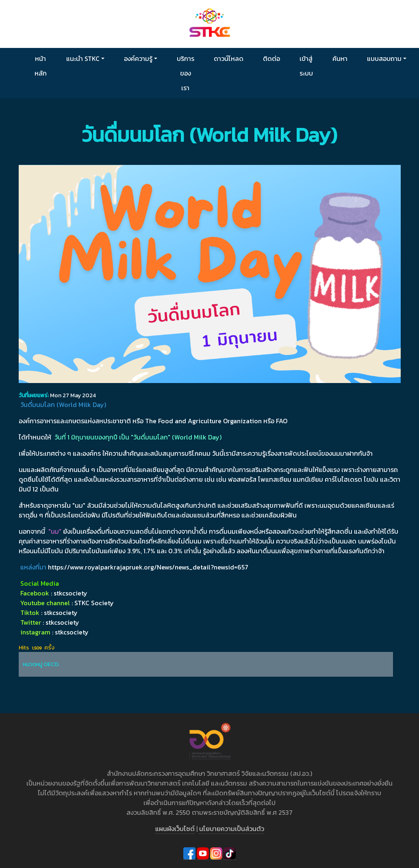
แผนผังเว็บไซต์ (175, 829)
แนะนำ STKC (83, 58)
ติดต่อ (271, 58)
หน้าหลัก (41, 66)
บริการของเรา (186, 73)
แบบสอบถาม (384, 58)
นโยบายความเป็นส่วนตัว (232, 829)
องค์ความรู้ (138, 58)
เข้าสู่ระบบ (306, 66)
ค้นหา (340, 58)
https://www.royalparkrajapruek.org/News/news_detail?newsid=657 (148, 567)
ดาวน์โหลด (229, 58)
